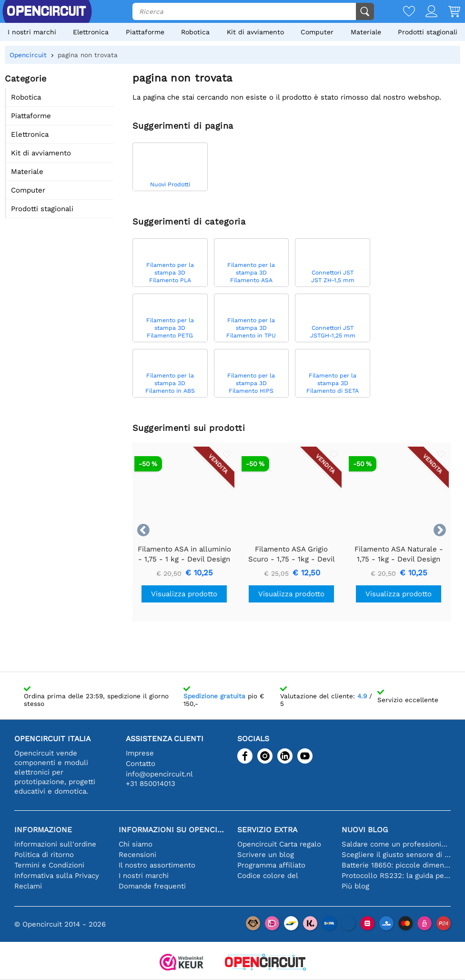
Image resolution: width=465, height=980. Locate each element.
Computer (317, 32)
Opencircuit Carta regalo (279, 844)
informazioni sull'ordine (55, 844)
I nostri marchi (32, 32)
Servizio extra (267, 830)
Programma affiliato (271, 865)
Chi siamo (136, 844)
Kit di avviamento (255, 32)
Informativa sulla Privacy (57, 876)
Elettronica (91, 32)
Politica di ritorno (44, 855)
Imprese (140, 753)
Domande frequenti (152, 886)
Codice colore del (268, 876)
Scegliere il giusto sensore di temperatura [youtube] (396, 855)
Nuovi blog (365, 830)
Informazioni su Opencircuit (173, 830)
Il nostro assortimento (157, 865)
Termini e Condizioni (49, 865)
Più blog (355, 886)
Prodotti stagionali (428, 32)
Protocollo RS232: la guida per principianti (396, 876)
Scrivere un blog (266, 855)
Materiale (366, 32)
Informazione (43, 830)
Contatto (141, 764)
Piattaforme (145, 32)
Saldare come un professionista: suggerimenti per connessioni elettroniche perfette (396, 844)
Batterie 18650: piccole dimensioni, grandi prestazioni (396, 865)
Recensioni (137, 855)
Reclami (28, 886)
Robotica (195, 32)
